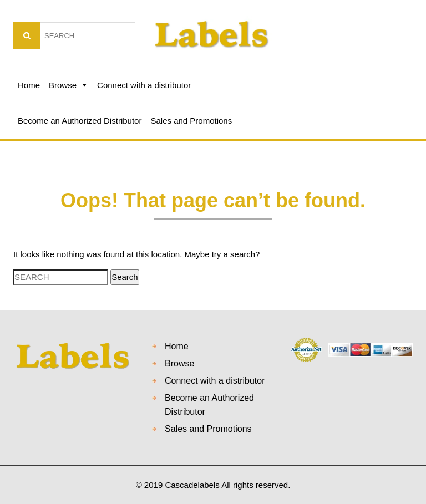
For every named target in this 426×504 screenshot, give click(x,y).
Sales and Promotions (191, 121)
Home (29, 85)
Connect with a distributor (144, 85)
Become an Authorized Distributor (80, 121)
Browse (69, 85)
